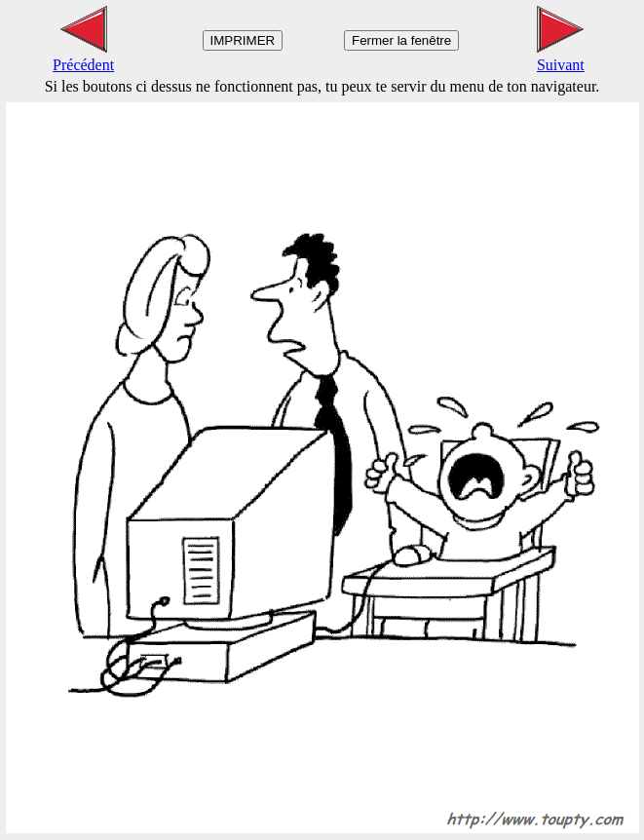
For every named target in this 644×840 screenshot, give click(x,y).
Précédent (83, 56)
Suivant (561, 56)
